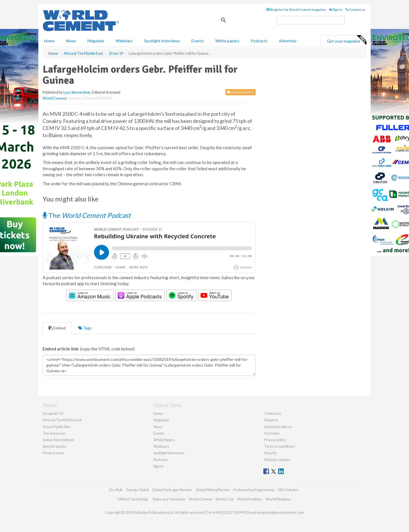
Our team (272, 433)
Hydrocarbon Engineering (254, 490)
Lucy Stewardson (77, 92)
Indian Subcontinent (58, 440)
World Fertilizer (250, 499)
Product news (53, 453)
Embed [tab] (57, 328)
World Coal (225, 499)
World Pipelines (278, 499)
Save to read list (241, 92)
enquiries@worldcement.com (281, 512)
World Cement (54, 98)
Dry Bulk (116, 490)
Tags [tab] (85, 328)
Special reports (54, 446)
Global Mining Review (213, 490)
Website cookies (277, 460)
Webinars (124, 41)
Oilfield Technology (133, 499)
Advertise (288, 41)
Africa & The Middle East (62, 420)
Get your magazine (347, 40)
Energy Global (138, 490)
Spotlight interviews (162, 41)
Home (49, 41)
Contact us (355, 10)
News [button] (71, 41)
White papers (227, 41)
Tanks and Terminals (169, 499)
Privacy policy (275, 440)
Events (198, 41)
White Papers (164, 440)
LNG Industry (288, 490)
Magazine (96, 41)
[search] (311, 20)
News (158, 427)
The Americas (54, 433)
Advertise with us (278, 427)
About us (271, 420)
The (87, 215)
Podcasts (259, 41)
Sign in (336, 10)
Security (271, 453)
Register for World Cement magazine (296, 10)
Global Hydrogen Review (172, 490)
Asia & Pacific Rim (57, 427)
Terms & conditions (279, 446)
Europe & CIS (53, 413)
